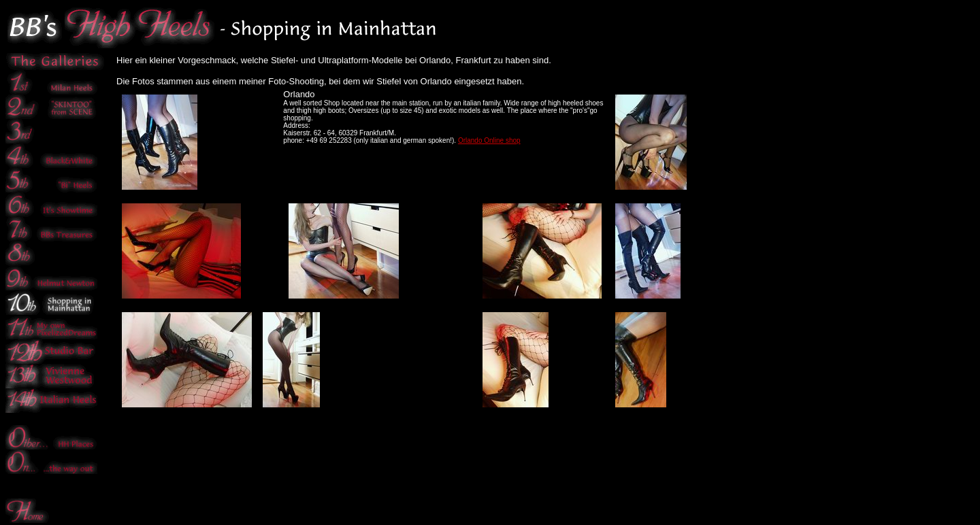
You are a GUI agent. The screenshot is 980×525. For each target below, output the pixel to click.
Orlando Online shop (489, 140)
